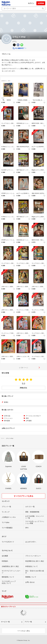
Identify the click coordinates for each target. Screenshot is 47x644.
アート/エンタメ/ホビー (33, 416)
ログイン (31, 3)
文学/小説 (7, 416)
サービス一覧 (5, 622)
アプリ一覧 (28, 622)
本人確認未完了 (19, 48)
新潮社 (3, 98)
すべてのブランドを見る (24, 496)
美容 (27, 418)
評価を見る (23, 388)
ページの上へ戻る (24, 631)
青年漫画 (7, 421)
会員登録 (41, 3)
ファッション (8, 418)
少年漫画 (29, 421)
